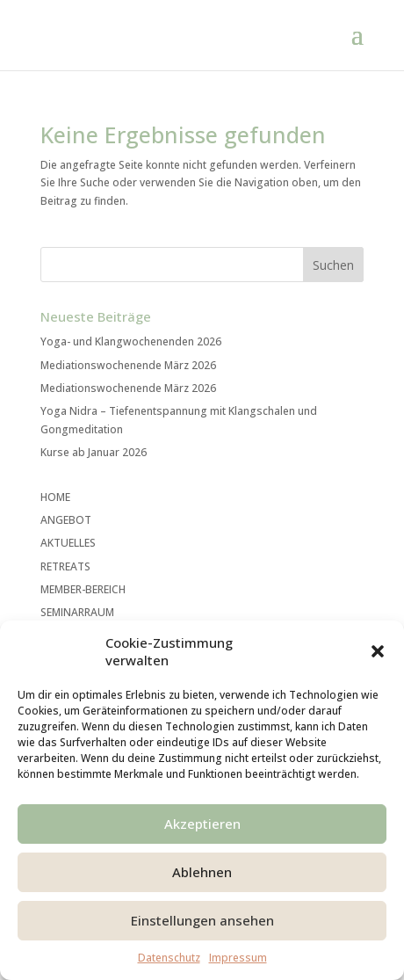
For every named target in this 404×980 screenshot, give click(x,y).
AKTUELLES (68, 543)
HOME (55, 497)
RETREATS (65, 566)
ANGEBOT (66, 520)
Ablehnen (202, 872)
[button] (378, 651)
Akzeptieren (202, 824)
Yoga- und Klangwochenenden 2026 (131, 341)
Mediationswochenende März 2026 (128, 365)
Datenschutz (169, 958)
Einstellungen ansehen (202, 920)
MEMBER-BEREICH (83, 589)
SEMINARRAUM (77, 612)
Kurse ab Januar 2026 (94, 452)
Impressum (238, 958)
